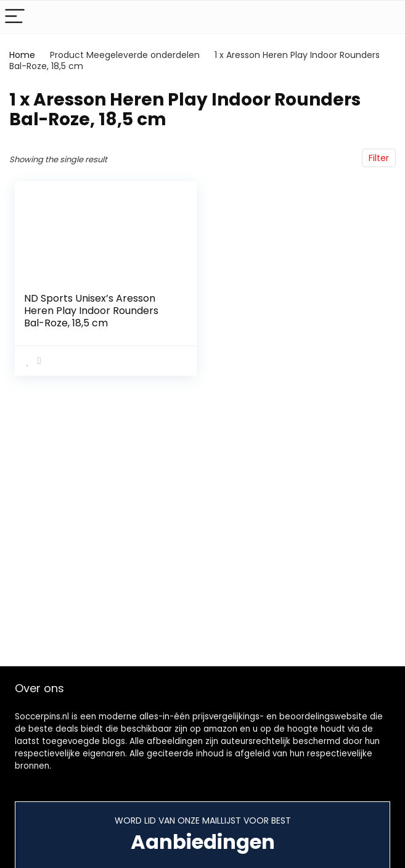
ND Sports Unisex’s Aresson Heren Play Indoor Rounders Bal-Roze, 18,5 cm (91, 311)
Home (22, 55)
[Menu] (15, 17)
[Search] (386, 17)
